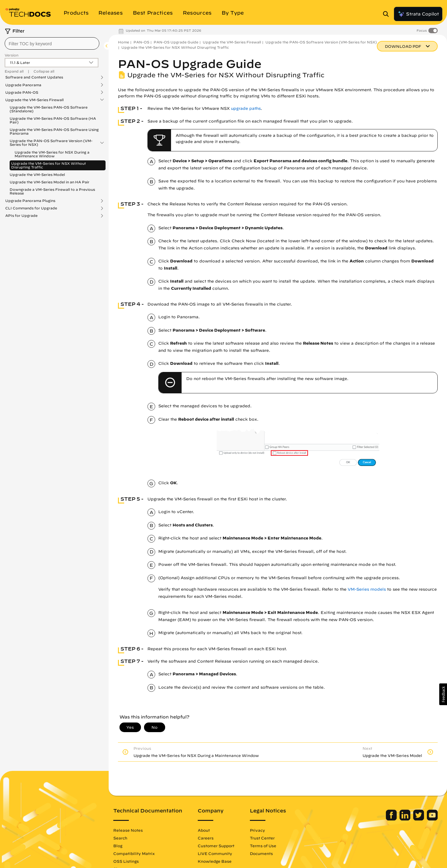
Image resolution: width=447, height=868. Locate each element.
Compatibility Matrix (134, 853)
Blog (118, 846)
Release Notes (128, 830)
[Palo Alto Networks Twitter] (419, 819)
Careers (206, 838)
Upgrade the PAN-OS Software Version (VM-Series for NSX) (51, 143)
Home (124, 42)
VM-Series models (367, 589)
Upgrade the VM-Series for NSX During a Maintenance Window (52, 154)
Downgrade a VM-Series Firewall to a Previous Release (52, 191)
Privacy (257, 830)
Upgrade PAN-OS (22, 92)
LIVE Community (215, 853)
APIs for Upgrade (21, 216)
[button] (443, 694)
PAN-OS (141, 42)
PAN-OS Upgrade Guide (176, 42)
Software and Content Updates (34, 77)
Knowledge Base (215, 861)
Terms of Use (263, 846)
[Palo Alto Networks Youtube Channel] (432, 819)
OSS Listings (126, 861)
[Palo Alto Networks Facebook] (392, 819)
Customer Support (216, 846)
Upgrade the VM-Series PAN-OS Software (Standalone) (49, 109)
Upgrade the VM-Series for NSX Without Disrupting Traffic (49, 165)
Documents (261, 853)
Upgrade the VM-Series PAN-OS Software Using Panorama (54, 131)
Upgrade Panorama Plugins (30, 201)
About (204, 830)
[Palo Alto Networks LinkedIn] (406, 819)
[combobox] (52, 43)
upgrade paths (246, 108)
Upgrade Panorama (23, 85)
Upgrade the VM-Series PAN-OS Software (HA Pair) (53, 120)
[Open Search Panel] (388, 14)
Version (11, 55)
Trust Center (262, 838)
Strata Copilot (418, 14)
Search (120, 838)
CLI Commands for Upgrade (31, 208)
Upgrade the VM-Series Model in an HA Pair (50, 182)
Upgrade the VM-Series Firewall (34, 100)
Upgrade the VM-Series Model (37, 174)
